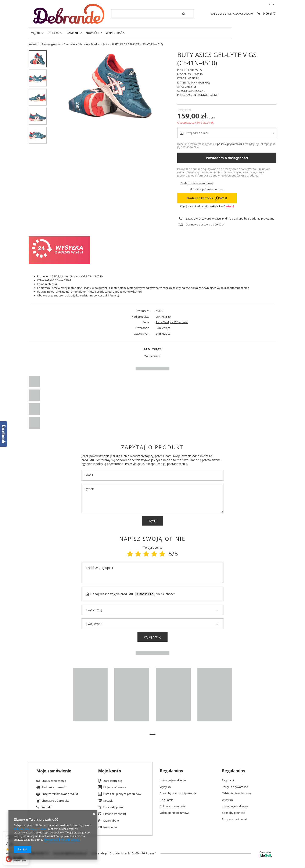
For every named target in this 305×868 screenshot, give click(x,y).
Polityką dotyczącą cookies (30, 829)
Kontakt (46, 807)
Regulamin (167, 800)
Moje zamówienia (115, 787)
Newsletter (110, 827)
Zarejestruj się (113, 781)
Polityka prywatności (173, 806)
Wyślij (152, 521)
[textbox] (152, 14)
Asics (106, 44)
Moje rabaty (111, 821)
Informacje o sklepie (173, 780)
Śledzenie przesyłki (54, 787)
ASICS (159, 311)
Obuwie (83, 44)
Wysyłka (165, 787)
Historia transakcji (115, 814)
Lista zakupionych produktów (122, 794)
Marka (95, 44)
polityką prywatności (229, 144)
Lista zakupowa (113, 807)
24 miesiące (163, 328)
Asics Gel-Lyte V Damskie (172, 322)
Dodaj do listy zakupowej (197, 183)
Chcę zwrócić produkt (55, 801)
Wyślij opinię (152, 637)
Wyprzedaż (114, 33)
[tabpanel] (91, 697)
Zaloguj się (219, 14)
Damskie (73, 33)
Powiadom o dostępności (227, 158)
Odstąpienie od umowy (175, 813)
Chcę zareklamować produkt (60, 794)
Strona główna (51, 44)
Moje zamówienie (54, 771)
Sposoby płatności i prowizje (178, 793)
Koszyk (108, 801)
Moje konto (110, 771)
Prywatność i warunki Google (62, 840)
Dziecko (53, 33)
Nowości (92, 33)
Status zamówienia (54, 781)
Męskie (36, 33)
